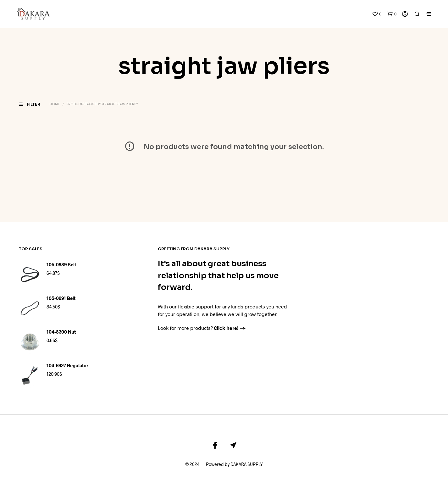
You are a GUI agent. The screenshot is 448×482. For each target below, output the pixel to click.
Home (55, 95)
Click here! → (230, 318)
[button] (377, 9)
